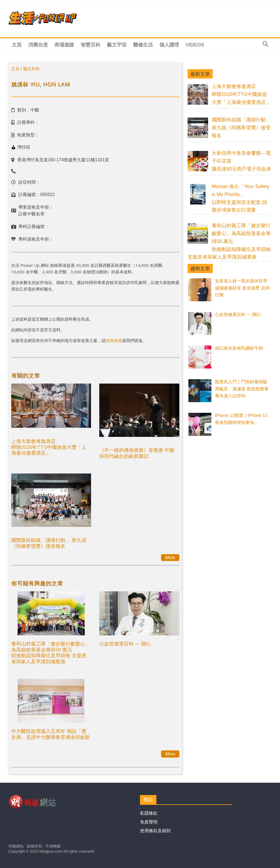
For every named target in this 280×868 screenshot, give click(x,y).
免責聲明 (149, 822)
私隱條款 (149, 813)
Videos (195, 45)
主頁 (17, 45)
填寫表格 (114, 340)
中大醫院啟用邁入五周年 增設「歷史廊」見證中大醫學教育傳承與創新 (51, 734)
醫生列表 (31, 69)
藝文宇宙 (117, 45)
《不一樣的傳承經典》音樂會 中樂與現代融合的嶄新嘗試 (137, 453)
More (170, 558)
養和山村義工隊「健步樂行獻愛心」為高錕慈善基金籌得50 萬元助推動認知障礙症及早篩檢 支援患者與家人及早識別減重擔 (51, 652)
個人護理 (169, 45)
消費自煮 (38, 45)
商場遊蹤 (64, 45)
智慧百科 (91, 45)
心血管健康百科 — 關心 (125, 644)
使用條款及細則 (155, 831)
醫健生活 (143, 45)
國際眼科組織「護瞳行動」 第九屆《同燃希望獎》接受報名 (49, 543)
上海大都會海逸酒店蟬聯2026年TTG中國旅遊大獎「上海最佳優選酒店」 (49, 447)
